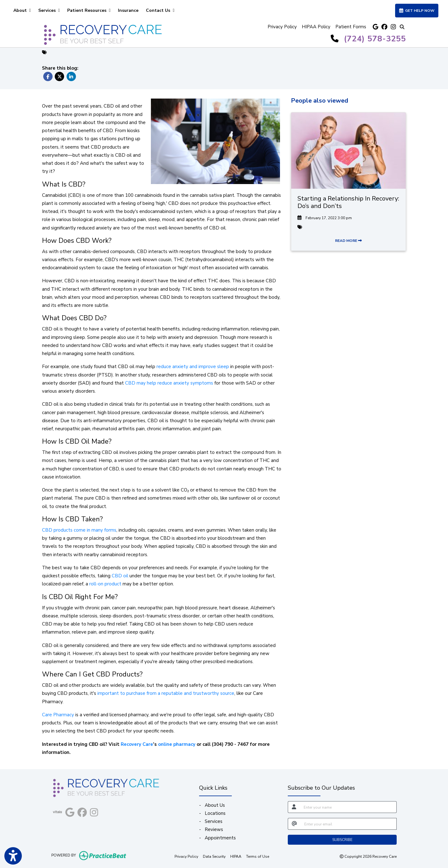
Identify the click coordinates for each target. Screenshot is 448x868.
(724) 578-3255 (375, 39)
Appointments (220, 838)
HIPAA (236, 856)
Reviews (214, 829)
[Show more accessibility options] (13, 856)
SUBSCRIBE (342, 840)
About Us (215, 805)
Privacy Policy (282, 27)
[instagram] (393, 27)
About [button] (22, 10)
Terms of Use (258, 856)
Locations (215, 813)
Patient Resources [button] (89, 10)
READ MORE (348, 241)
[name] (348, 807)
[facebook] (384, 27)
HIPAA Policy (316, 27)
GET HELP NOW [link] (417, 11)
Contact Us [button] (160, 10)
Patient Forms (351, 27)
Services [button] (49, 10)
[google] (376, 27)
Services (214, 821)
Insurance (128, 10)
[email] (349, 824)
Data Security (214, 856)
